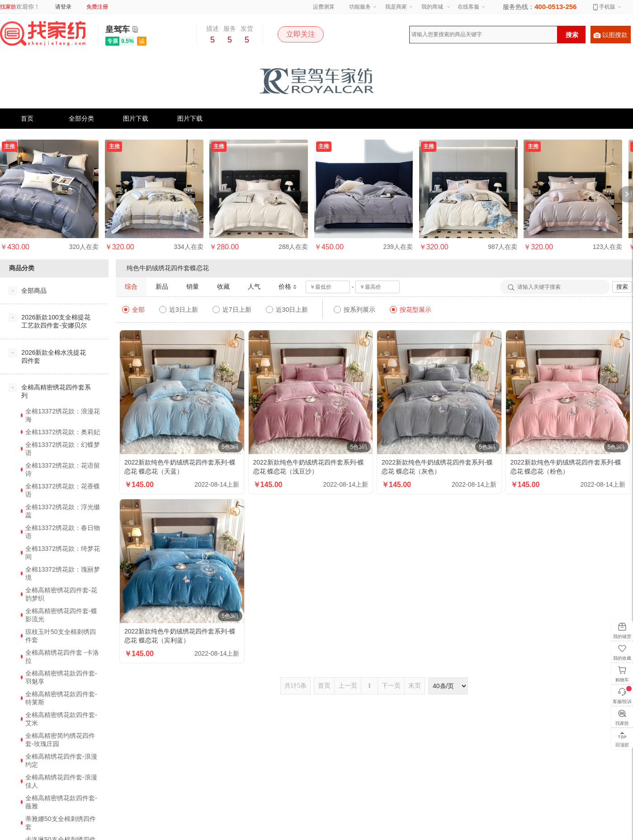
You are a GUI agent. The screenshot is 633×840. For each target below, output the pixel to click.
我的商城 (432, 7)
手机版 (604, 7)
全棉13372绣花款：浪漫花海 (63, 415)
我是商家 (396, 7)
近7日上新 (232, 310)
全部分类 (81, 119)
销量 (193, 286)
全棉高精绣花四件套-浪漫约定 (61, 760)
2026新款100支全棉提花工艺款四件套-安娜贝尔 (56, 321)
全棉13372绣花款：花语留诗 (63, 469)
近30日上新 (287, 310)
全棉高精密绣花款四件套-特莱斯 (61, 698)
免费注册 (97, 7)
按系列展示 (354, 310)
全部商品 (34, 291)
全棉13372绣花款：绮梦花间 (63, 553)
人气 (254, 286)
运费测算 (324, 7)
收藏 (223, 286)
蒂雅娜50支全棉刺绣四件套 (61, 823)
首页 (27, 119)
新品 (162, 286)
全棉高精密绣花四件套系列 (56, 391)
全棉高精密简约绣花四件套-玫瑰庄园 (60, 740)
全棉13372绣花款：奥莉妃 (63, 432)
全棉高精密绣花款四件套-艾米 (61, 719)
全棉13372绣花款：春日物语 (63, 532)
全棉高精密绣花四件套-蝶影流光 (61, 615)
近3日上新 (179, 310)
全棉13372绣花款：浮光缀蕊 (63, 511)
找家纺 (8, 7)
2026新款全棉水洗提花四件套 (54, 357)
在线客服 (468, 7)
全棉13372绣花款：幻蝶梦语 (63, 449)
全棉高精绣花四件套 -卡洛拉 (62, 657)
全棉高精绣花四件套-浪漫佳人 (61, 781)
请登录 (63, 7)
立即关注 (301, 34)
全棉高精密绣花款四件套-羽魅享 (61, 677)
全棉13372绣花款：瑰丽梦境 (63, 573)
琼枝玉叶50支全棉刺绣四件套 (61, 636)
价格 (288, 287)
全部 (133, 310)
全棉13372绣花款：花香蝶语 (63, 490)
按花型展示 (411, 310)
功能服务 (360, 7)
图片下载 (136, 119)
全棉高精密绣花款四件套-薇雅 (61, 802)
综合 (131, 286)
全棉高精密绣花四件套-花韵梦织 (61, 594)
